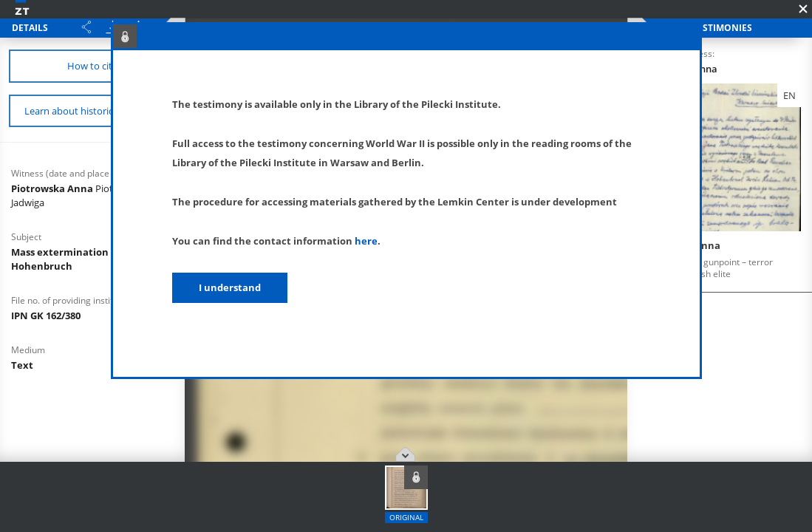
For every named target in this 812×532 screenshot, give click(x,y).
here (366, 241)
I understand (230, 287)
